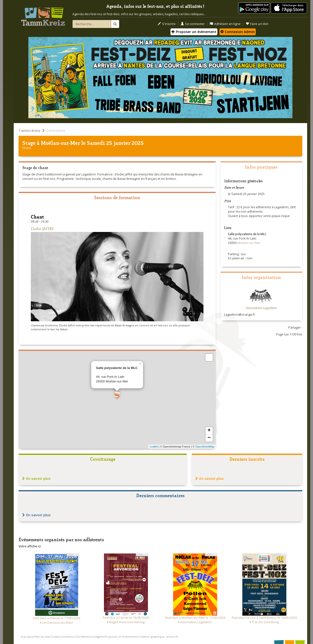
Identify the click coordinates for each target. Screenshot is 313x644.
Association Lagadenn (261, 308)
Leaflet (154, 447)
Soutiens (67, 637)
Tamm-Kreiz (29, 130)
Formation (56, 130)
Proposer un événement (121, 637)
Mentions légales (93, 637)
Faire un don (257, 24)
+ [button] (209, 431)
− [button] (209, 438)
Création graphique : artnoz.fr (158, 637)
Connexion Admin (238, 32)
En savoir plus (36, 478)
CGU (78, 637)
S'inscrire (167, 24)
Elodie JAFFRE (42, 228)
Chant (27, 148)
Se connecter (193, 24)
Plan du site (42, 637)
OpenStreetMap (205, 447)
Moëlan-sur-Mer (60, 143)
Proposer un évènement (194, 32)
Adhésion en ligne (225, 24)
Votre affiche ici (30, 546)
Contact (56, 637)
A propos (27, 637)
